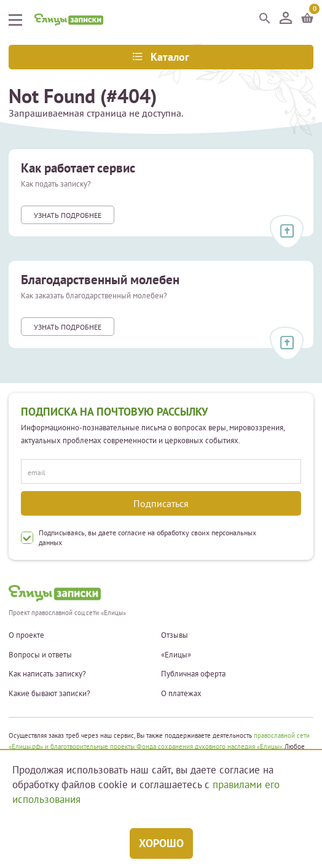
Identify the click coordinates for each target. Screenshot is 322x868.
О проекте (26, 635)
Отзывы (175, 635)
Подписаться (161, 503)
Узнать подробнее (68, 215)
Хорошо (161, 843)
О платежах (181, 694)
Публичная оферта (193, 674)
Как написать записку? (47, 674)
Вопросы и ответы (40, 655)
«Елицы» (176, 655)
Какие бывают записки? (49, 694)
